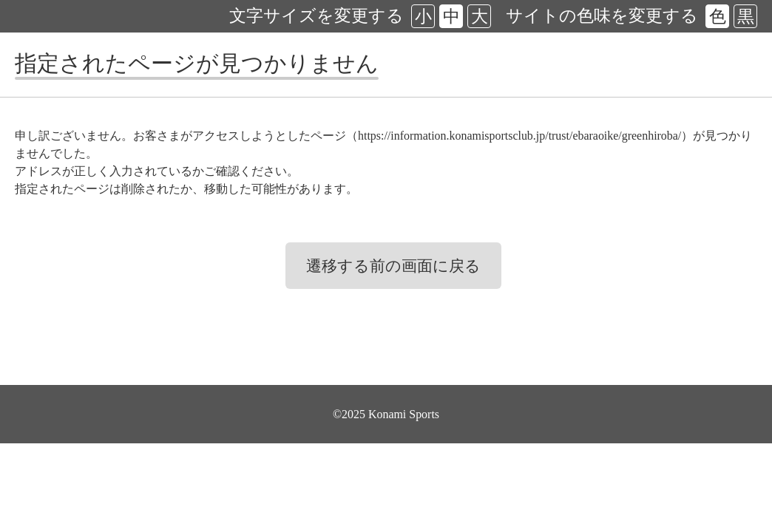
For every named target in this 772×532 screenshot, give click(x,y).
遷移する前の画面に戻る (393, 266)
